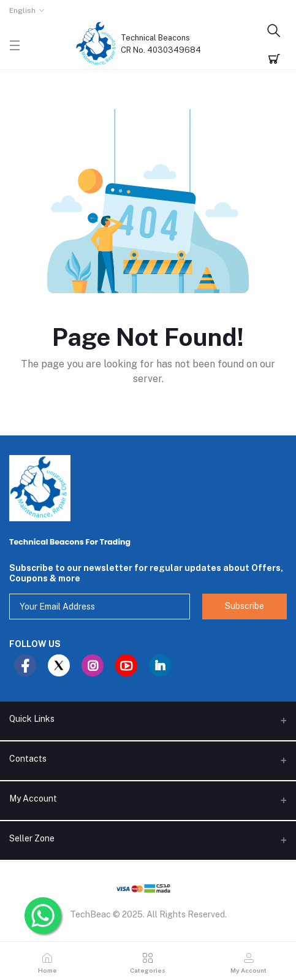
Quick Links (32, 719)
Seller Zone (32, 838)
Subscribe (245, 606)
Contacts (28, 759)
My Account (33, 798)
